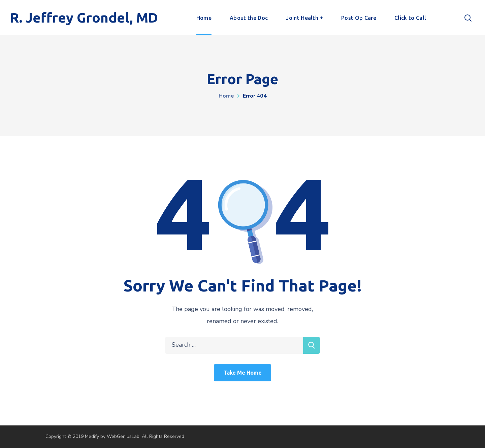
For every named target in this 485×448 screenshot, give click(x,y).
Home (226, 96)
